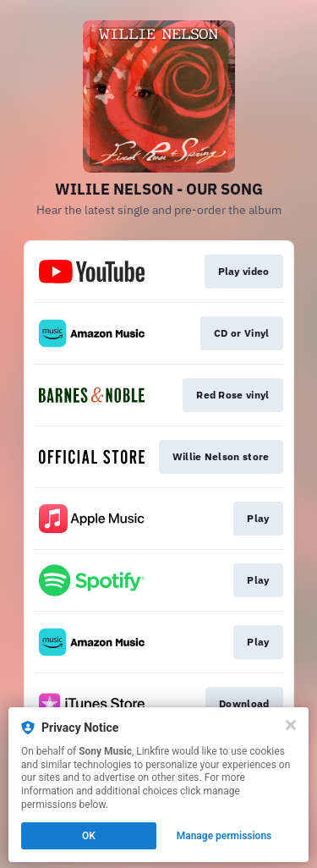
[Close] (291, 725)
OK (89, 836)
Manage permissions (224, 836)
